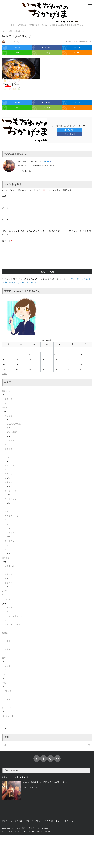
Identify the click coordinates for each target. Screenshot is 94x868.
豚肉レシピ (10, 474)
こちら (31, 787)
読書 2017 (9, 566)
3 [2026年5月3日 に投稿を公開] (81, 349)
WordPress (45, 831)
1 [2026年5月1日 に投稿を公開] (55, 349)
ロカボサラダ (11, 533)
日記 (4, 674)
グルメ (8, 699)
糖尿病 (5, 407)
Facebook (69, 134)
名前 (4, 196)
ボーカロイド (8, 716)
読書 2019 (9, 583)
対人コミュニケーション (16, 624)
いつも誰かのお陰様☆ (26, 828)
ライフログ (7, 708)
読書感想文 (7, 558)
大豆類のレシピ (12, 499)
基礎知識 (9, 399)
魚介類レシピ (11, 491)
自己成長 (9, 608)
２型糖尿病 (10, 441)
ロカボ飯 (6, 457)
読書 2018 (9, 574)
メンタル (6, 599)
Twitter (69, 130)
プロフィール (7, 821)
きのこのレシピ (12, 516)
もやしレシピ (11, 507)
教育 (4, 658)
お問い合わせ (70, 821)
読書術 (8, 649)
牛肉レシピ (10, 466)
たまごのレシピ (12, 524)
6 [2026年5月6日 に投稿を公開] (29, 354)
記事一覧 (27, 171)
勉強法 (5, 633)
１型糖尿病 (10, 416)
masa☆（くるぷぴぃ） (13, 42)
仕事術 (8, 641)
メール (5, 208)
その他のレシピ (12, 549)
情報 (4, 683)
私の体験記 (12, 432)
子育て (8, 666)
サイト (5, 219)
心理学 (5, 591)
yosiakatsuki (25, 831)
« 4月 (4, 374)
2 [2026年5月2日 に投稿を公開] (68, 349)
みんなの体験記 (14, 424)
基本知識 (9, 449)
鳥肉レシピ (10, 482)
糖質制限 (6, 391)
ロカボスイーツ (12, 541)
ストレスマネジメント (15, 616)
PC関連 (8, 691)
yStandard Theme (9, 831)
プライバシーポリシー (54, 821)
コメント (7, 241)
